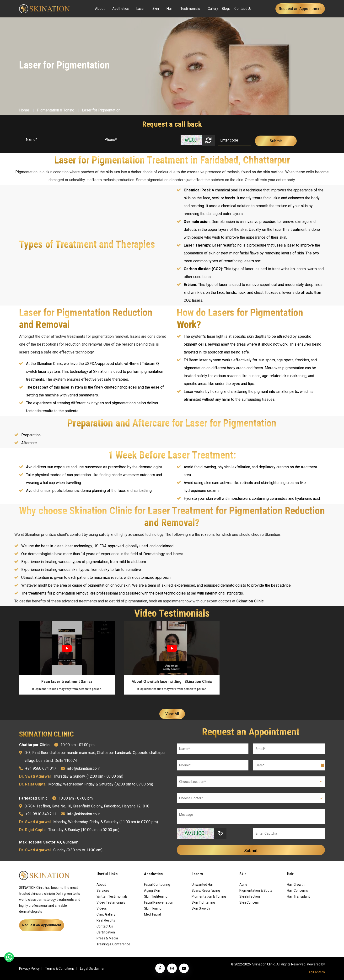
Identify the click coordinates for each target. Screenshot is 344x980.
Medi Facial (152, 915)
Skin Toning (153, 909)
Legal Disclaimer (92, 969)
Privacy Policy (29, 969)
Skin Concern (249, 903)
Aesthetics (121, 9)
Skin (156, 9)
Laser (141, 9)
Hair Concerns (297, 891)
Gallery (213, 9)
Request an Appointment (300, 9)
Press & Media (107, 938)
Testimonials (190, 9)
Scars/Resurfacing (206, 891)
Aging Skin (152, 891)
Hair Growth (296, 885)
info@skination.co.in (84, 769)
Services (103, 891)
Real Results (106, 921)
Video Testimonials (111, 903)
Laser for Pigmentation (101, 110)
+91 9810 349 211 (41, 814)
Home (24, 110)
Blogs (226, 9)
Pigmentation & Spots (256, 891)
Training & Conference (113, 944)
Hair (170, 9)
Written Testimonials (112, 897)
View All (172, 714)
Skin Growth (201, 909)
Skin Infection (250, 897)
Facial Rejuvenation (159, 903)
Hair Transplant (298, 897)
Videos (102, 909)
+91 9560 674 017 (41, 769)
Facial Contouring (157, 885)
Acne (243, 885)
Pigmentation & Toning (56, 110)
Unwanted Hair (203, 885)
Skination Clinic (250, 601)
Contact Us (243, 9)
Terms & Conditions (60, 969)
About (100, 9)
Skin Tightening (156, 897)
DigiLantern (316, 972)
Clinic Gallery (106, 915)
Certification (106, 933)
